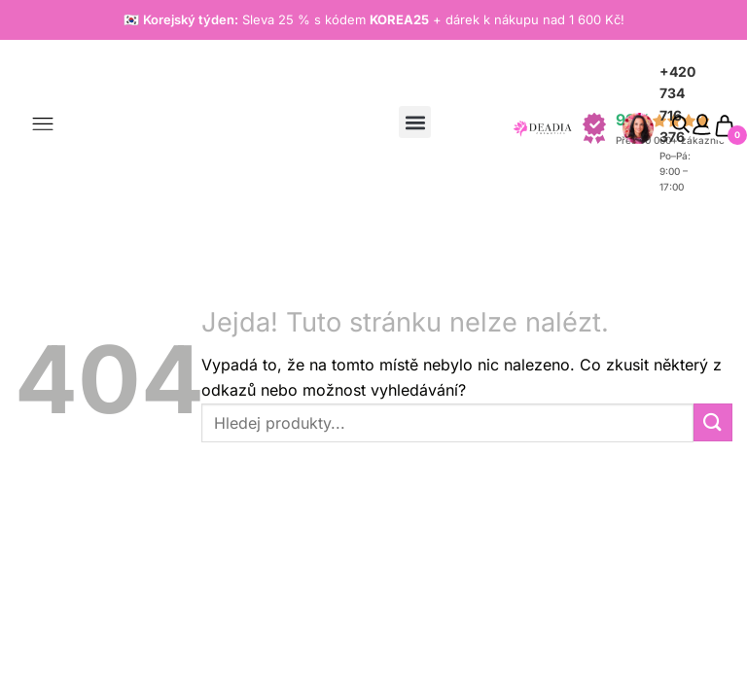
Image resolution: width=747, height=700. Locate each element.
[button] (415, 122)
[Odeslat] (713, 422)
